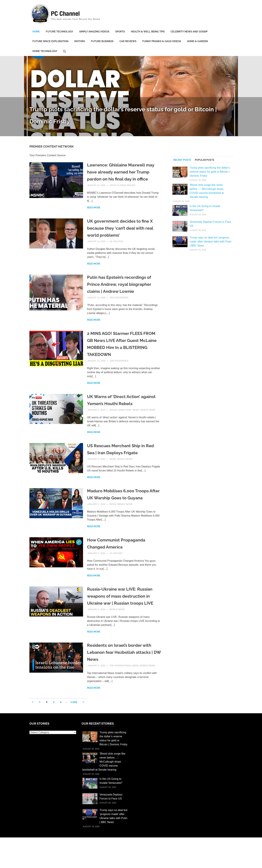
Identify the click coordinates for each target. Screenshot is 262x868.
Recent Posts (182, 160)
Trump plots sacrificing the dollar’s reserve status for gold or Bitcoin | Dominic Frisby (210, 172)
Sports (120, 32)
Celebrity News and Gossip (189, 32)
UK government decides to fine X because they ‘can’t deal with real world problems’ (124, 235)
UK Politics (116, 248)
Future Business (102, 41)
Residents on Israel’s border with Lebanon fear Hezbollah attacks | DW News (123, 673)
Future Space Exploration (50, 41)
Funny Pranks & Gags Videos (162, 41)
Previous (7, 93)
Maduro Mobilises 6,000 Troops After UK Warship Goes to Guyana (122, 505)
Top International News (124, 687)
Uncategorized (119, 305)
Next (255, 93)
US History (116, 567)
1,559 (74, 723)
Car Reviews (128, 41)
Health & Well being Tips (148, 32)
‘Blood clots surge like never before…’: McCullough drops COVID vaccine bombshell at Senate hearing (104, 783)
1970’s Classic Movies (122, 192)
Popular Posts (205, 160)
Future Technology (59, 32)
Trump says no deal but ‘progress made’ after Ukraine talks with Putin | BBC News (211, 242)
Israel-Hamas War (120, 417)
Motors (80, 41)
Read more (94, 215)
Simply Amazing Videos (94, 32)
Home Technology (45, 51)
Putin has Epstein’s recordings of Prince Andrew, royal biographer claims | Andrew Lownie (123, 291)
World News (148, 417)
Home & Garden (197, 41)
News (55, 129)
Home (36, 32)
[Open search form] (64, 51)
